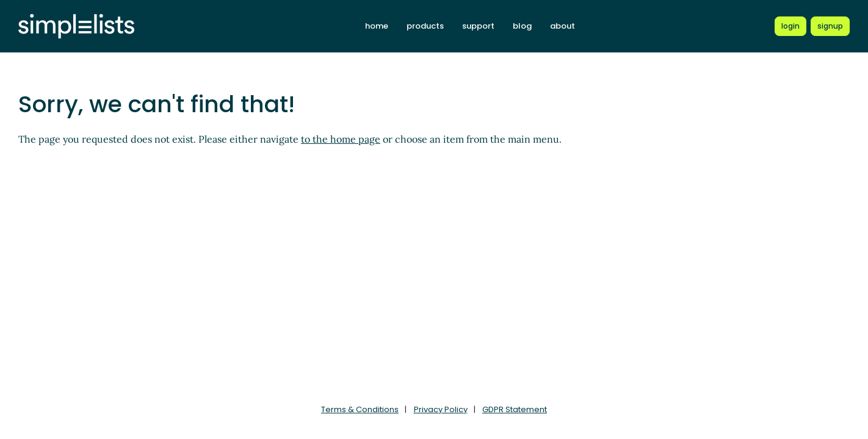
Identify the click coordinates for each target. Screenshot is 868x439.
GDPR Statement (515, 409)
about (562, 26)
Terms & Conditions (360, 409)
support (478, 26)
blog (522, 26)
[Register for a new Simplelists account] (830, 26)
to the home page (341, 139)
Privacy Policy (441, 409)
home (377, 26)
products (425, 26)
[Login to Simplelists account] (790, 26)
